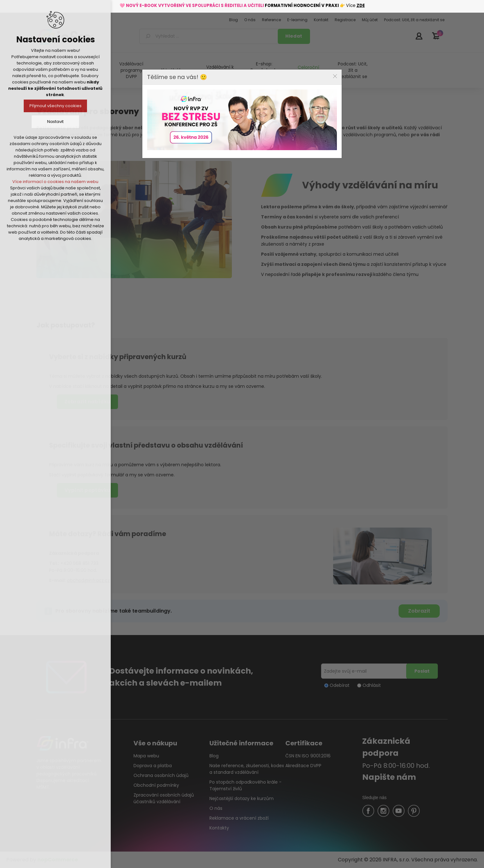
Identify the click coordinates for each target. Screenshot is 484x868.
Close (335, 76)
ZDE (361, 6)
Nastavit (55, 122)
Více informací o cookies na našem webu (55, 182)
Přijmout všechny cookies (56, 106)
